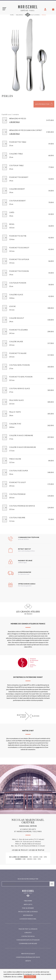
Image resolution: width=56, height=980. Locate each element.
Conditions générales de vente (28, 957)
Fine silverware (28, 908)
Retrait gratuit (25, 549)
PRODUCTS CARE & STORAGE (28, 912)
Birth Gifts (28, 904)
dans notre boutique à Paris (26, 551)
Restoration (28, 915)
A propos (28, 933)
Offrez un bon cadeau (27, 584)
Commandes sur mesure (28, 943)
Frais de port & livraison (28, 929)
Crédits (28, 961)
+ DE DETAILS (14, 122)
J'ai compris (30, 977)
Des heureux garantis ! (25, 586)
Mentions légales (28, 954)
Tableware (28, 901)
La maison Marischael (28, 919)
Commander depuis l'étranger (28, 940)
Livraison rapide (25, 572)
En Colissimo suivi (24, 574)
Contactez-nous (28, 936)
